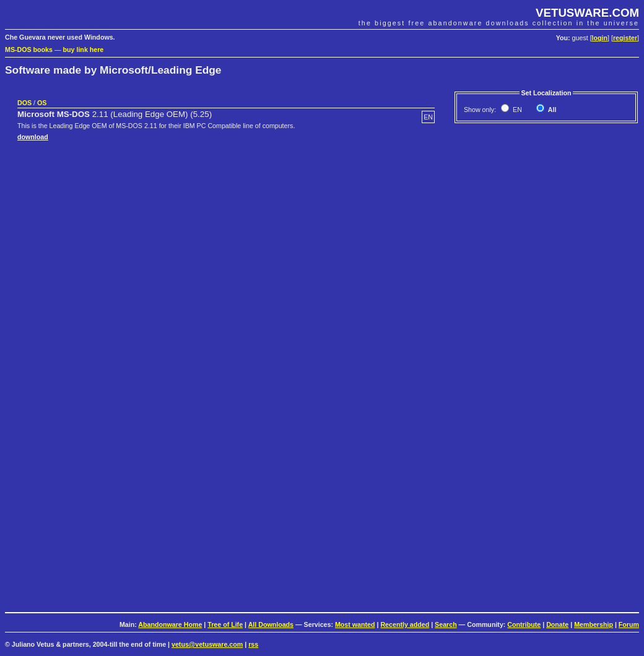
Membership (594, 624)
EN (516, 110)
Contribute (524, 624)
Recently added (405, 624)
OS (42, 103)
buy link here (84, 50)
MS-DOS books (29, 50)
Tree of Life (225, 624)
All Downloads (271, 624)
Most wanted (355, 624)
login (600, 38)
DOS (24, 103)
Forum (629, 624)
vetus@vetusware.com (207, 644)
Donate (557, 624)
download (33, 137)
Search (446, 624)
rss (253, 644)
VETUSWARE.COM (587, 13)
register (625, 38)
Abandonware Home (170, 624)
